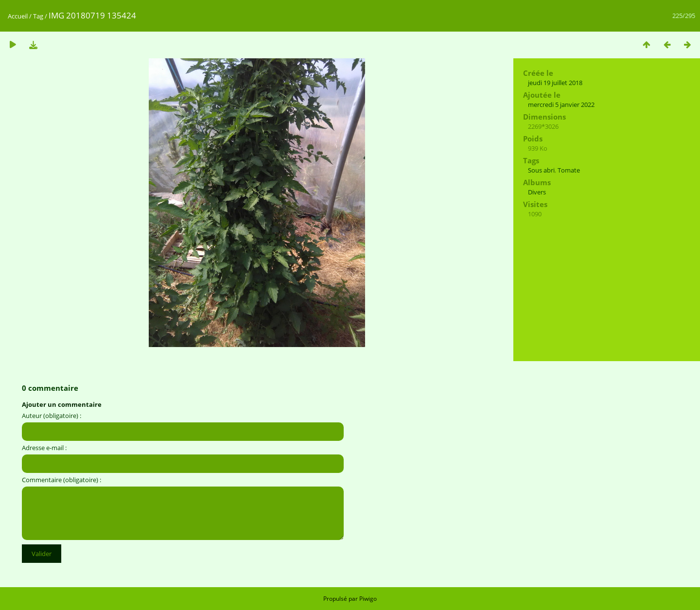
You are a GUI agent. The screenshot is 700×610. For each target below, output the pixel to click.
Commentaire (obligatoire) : (61, 480)
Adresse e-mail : (44, 448)
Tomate (569, 170)
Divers (537, 192)
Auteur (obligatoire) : (52, 416)
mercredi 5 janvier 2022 (561, 105)
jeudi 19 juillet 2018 (555, 83)
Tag (38, 16)
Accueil (18, 16)
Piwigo (368, 599)
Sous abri (541, 170)
